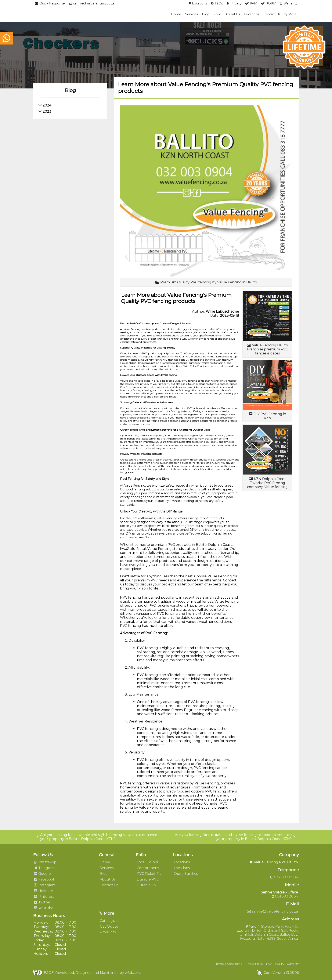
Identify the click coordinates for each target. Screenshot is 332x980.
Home (176, 14)
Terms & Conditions (229, 964)
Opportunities (186, 874)
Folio (217, 14)
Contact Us (272, 14)
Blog (206, 14)
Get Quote (109, 926)
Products (108, 932)
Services (192, 14)
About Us (233, 14)
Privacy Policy (254, 964)
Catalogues (109, 921)
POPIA (279, 964)
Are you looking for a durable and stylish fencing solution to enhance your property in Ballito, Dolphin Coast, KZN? (97, 837)
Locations (252, 14)
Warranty (293, 964)
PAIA (269, 964)
